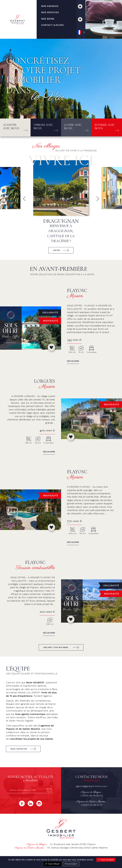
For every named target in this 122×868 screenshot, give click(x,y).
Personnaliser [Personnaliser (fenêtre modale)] (71, 864)
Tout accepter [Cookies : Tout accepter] (106, 860)
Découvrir (73, 361)
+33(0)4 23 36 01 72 (91, 805)
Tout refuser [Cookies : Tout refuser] (53, 864)
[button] (24, 199)
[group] (61, 208)
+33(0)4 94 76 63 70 (91, 795)
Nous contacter (19, 749)
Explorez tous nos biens (56, 647)
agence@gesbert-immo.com (91, 786)
